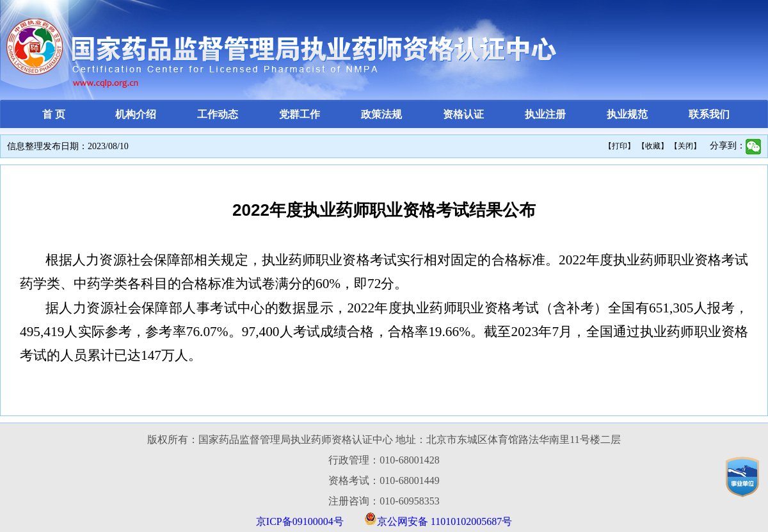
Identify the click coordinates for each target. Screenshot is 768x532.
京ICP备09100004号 (300, 521)
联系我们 (709, 114)
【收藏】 (653, 146)
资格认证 (463, 114)
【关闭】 (685, 146)
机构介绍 (136, 114)
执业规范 (627, 114)
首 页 (54, 114)
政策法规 (381, 114)
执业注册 (545, 114)
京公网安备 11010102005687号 (444, 521)
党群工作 (300, 114)
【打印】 (620, 146)
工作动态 (218, 114)
